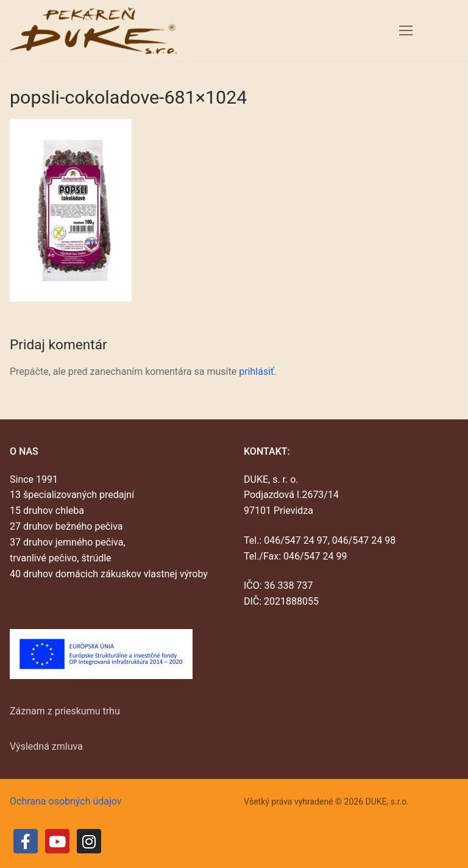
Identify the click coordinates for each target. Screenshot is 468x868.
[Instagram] (89, 841)
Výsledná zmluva (46, 746)
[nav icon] (406, 30)
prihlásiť (256, 372)
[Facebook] (26, 841)
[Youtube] (57, 841)
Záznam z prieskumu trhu (65, 711)
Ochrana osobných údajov (66, 801)
